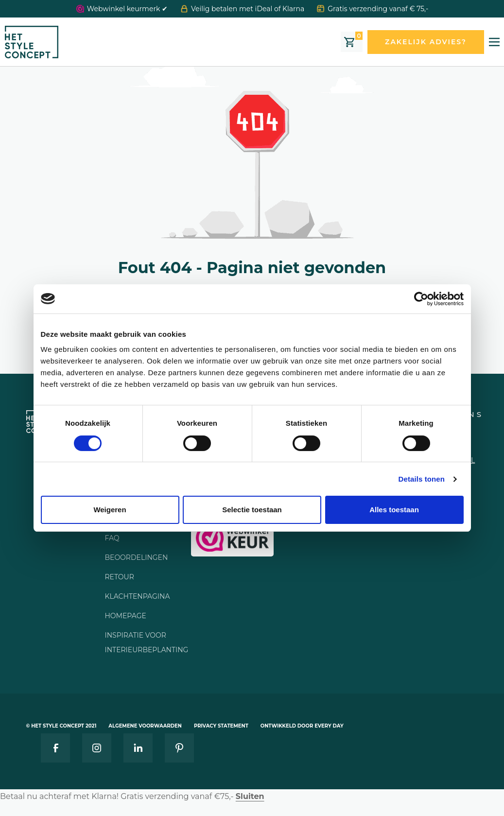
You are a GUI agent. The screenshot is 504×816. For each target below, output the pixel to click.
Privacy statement (221, 726)
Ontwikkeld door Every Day (302, 726)
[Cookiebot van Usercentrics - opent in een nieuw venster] (421, 299)
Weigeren (110, 510)
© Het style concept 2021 (61, 726)
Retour (119, 577)
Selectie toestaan (252, 510)
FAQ (112, 538)
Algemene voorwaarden (145, 726)
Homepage (125, 616)
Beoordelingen (136, 557)
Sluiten (250, 796)
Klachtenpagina (137, 596)
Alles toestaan (394, 510)
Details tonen (422, 479)
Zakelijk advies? (426, 42)
